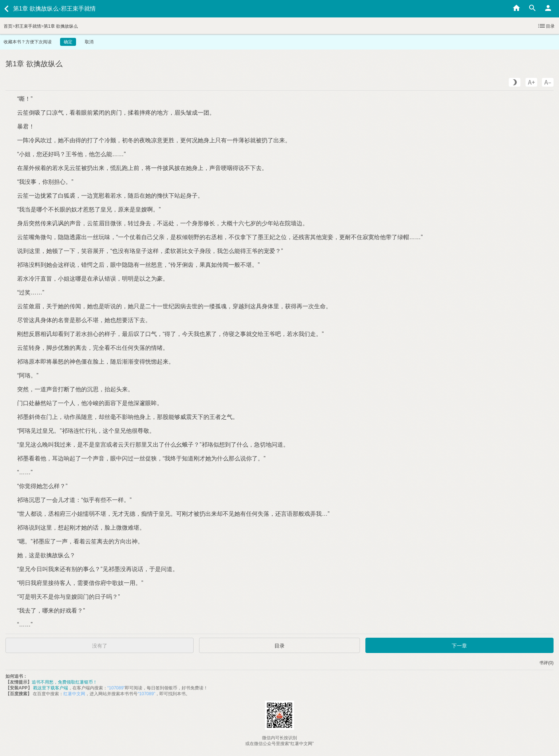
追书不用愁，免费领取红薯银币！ (64, 682)
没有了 (100, 646)
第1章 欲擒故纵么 (61, 26)
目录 (546, 26)
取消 (89, 42)
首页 (8, 26)
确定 (68, 42)
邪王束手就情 (28, 26)
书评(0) (546, 663)
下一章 (459, 646)
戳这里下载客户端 (51, 688)
